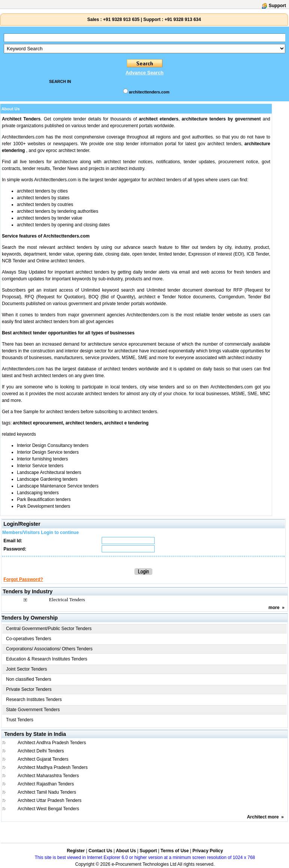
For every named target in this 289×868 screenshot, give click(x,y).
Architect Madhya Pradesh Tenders (53, 767)
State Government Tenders (33, 710)
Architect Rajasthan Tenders (46, 784)
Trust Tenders (20, 720)
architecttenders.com (149, 92)
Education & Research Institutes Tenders (47, 659)
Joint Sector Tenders (26, 669)
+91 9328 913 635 (120, 20)
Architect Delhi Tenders (41, 751)
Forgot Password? (23, 579)
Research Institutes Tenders (34, 700)
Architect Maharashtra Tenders (48, 776)
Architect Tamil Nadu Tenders (47, 792)
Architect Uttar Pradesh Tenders (50, 800)
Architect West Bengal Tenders (48, 809)
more (274, 608)
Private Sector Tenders (29, 689)
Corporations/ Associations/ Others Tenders (49, 649)
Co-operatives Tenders (29, 639)
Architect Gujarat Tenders (43, 759)
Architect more (263, 817)
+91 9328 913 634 (183, 20)
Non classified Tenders (29, 679)
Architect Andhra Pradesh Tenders (52, 743)
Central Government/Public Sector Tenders (49, 629)
